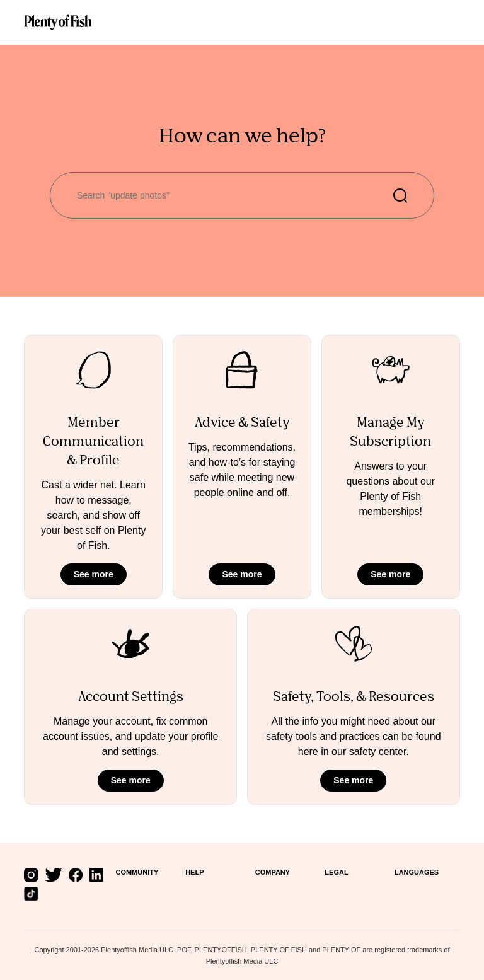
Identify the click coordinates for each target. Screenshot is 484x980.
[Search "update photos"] (242, 195)
